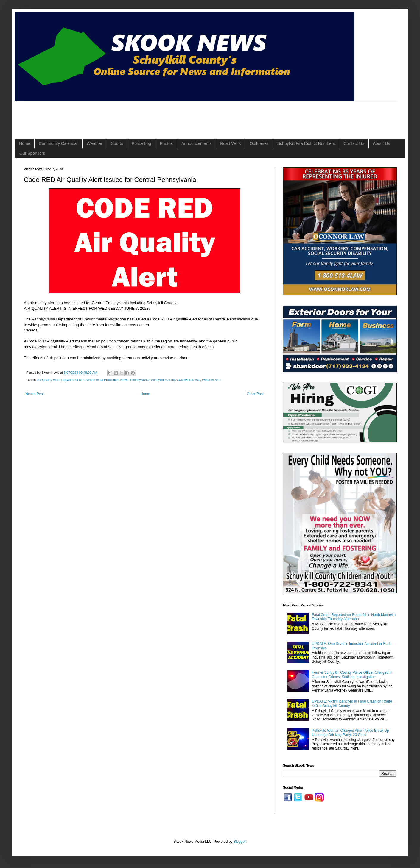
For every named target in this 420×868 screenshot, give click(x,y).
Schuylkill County (163, 380)
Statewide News (188, 380)
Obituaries (259, 143)
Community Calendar (58, 143)
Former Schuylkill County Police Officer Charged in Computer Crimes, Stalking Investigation (352, 675)
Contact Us (354, 143)
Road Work (231, 143)
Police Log (141, 143)
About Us (382, 143)
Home (25, 143)
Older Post (255, 394)
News (124, 380)
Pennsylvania (140, 380)
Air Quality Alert (48, 380)
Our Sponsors (32, 153)
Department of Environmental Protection (90, 380)
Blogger (240, 842)
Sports (117, 143)
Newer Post (35, 394)
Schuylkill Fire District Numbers (306, 143)
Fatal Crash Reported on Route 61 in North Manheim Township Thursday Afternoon (354, 617)
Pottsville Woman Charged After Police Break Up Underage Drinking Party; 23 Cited (350, 733)
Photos (166, 143)
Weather (95, 143)
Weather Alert (212, 380)
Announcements (196, 143)
